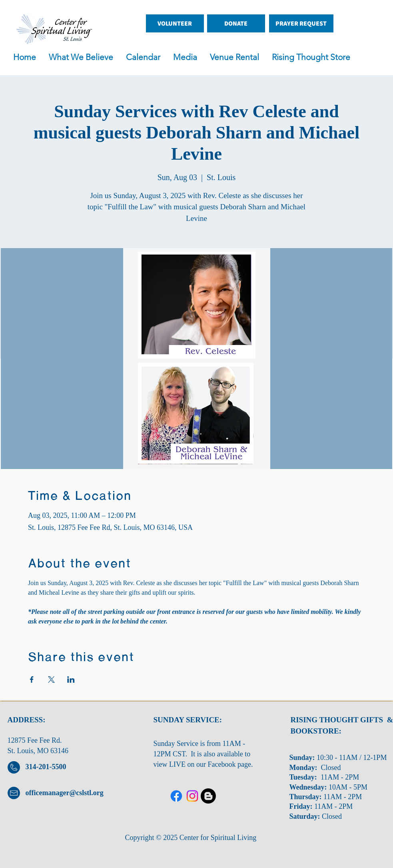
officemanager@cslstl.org (65, 793)
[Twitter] (192, 796)
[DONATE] (236, 23)
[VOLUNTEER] (175, 23)
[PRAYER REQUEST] (301, 23)
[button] (188, 57)
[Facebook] (176, 796)
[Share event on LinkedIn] (71, 680)
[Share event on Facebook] (32, 680)
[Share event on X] (51, 680)
